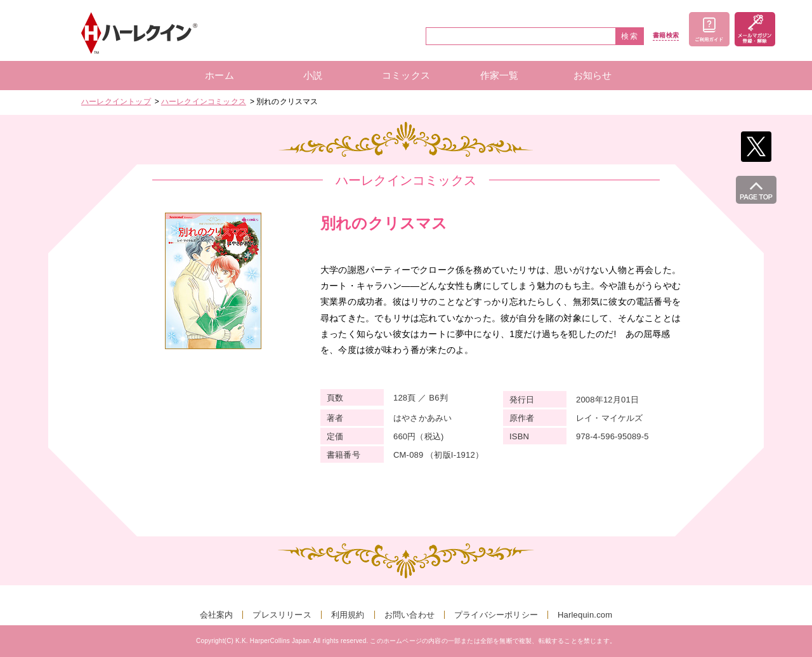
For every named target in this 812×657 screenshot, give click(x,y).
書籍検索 (666, 36)
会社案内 (217, 615)
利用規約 (348, 615)
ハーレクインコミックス (204, 102)
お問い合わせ (409, 615)
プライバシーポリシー (496, 615)
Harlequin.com (585, 615)
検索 (630, 36)
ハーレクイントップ (116, 102)
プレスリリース (282, 615)
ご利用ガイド (709, 29)
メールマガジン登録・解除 (755, 29)
